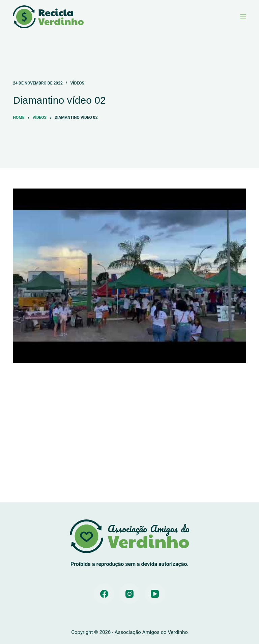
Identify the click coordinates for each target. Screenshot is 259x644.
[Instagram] (129, 594)
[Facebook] (104, 594)
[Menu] (243, 17)
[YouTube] (155, 594)
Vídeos (77, 83)
